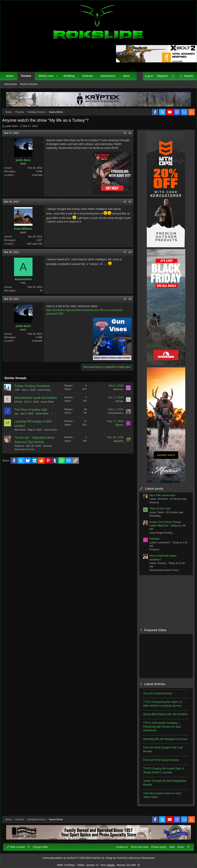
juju (19, 424)
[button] (59, 78)
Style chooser (18, 845)
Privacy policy (157, 845)
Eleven (117, 439)
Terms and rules (138, 845)
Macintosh (23, 444)
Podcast (89, 78)
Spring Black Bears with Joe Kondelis (163, 717)
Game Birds (47, 397)
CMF (20, 397)
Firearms (151, 505)
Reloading (152, 519)
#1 (127, 136)
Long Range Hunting (158, 536)
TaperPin (116, 459)
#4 (127, 306)
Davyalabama (113, 424)
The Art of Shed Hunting (155, 696)
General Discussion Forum (161, 573)
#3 (127, 259)
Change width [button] (42, 845)
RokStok (152, 542)
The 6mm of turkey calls (34, 421)
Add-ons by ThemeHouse (142, 856)
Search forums (31, 86)
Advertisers (110, 78)
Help (170, 845)
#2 (127, 208)
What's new (48, 78)
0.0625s (111, 863)
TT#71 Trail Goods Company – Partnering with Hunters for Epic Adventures (159, 729)
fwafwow (22, 464)
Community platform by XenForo (74, 856)
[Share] (122, 136)
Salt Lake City (38, 250)
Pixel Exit (122, 856)
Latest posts (151, 491)
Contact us (120, 845)
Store (128, 78)
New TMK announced (159, 498)
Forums (28, 78)
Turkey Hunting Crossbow (35, 393)
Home (12, 78)
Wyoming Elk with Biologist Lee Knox (162, 742)
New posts (13, 86)
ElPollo (21, 413)
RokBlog (71, 78)
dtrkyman (115, 396)
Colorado (40, 178)
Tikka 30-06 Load (157, 511)
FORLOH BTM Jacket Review (158, 763)
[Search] (184, 78)
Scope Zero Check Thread (162, 525)
